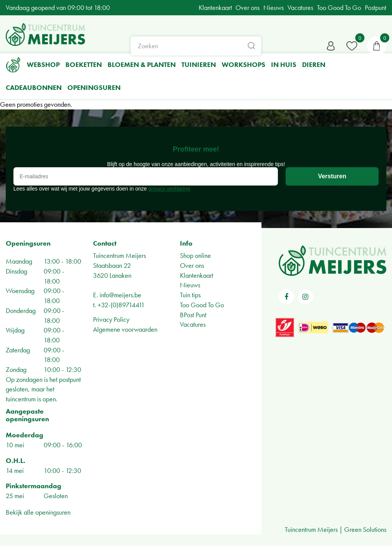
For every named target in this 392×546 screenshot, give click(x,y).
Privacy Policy (111, 319)
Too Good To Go (202, 305)
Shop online (195, 255)
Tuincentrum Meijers (119, 255)
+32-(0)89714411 (121, 305)
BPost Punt (193, 315)
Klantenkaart (197, 275)
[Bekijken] (377, 46)
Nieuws (190, 285)
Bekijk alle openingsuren (38, 512)
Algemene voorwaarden (125, 329)
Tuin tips (190, 295)
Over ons (192, 265)
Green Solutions (365, 529)
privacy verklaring (169, 189)
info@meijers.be (120, 295)
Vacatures (193, 324)
